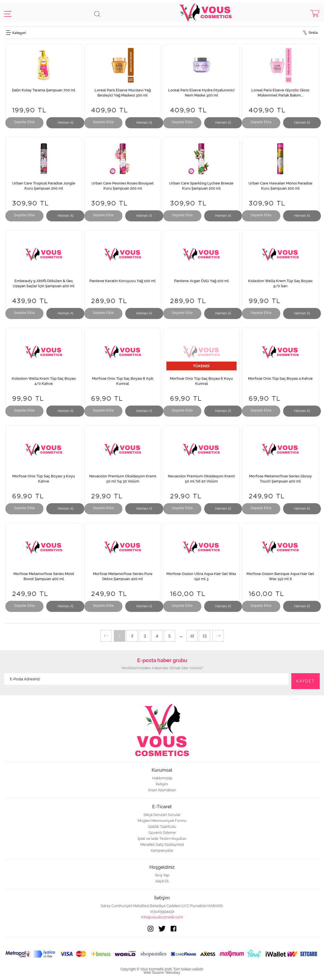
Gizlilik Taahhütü (162, 827)
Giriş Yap (162, 875)
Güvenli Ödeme (162, 833)
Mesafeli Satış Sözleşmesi (162, 844)
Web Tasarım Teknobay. (162, 973)
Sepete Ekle (24, 122)
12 (192, 636)
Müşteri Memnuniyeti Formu (162, 821)
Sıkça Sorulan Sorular (162, 815)
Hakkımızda (162, 778)
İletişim (162, 784)
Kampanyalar (162, 850)
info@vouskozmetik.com (162, 917)
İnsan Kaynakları (162, 790)
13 (205, 636)
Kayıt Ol (162, 881)
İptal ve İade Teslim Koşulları (162, 839)
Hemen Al (65, 123)
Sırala (313, 33)
